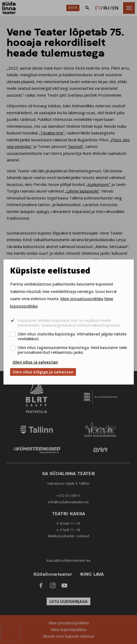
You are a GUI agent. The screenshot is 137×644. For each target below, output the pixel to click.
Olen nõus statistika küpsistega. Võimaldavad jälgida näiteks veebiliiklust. (72, 336)
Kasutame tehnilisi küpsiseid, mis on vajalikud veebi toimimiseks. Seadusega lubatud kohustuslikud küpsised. (69, 323)
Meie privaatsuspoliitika (82, 298)
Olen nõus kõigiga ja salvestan (43, 372)
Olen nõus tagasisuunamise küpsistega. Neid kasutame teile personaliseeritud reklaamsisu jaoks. (72, 350)
